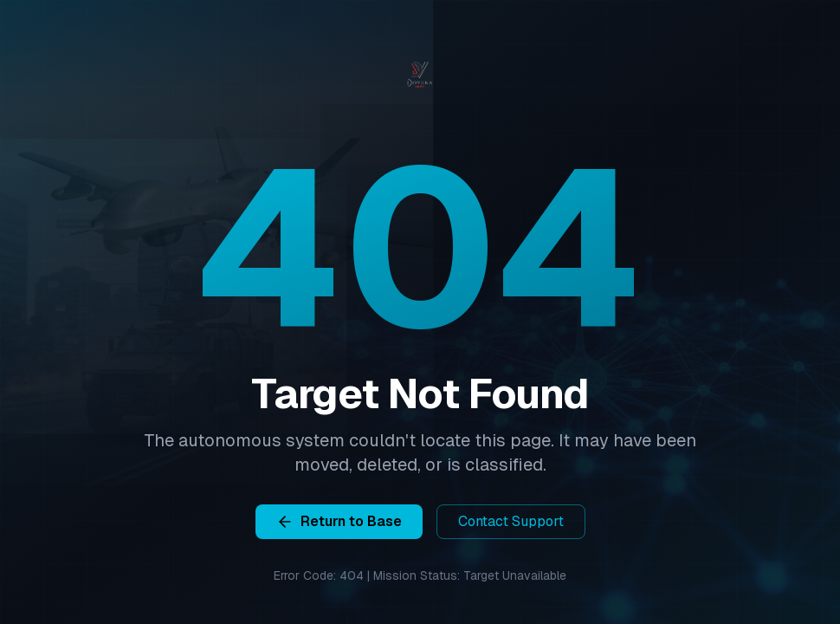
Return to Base (339, 521)
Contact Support (511, 521)
